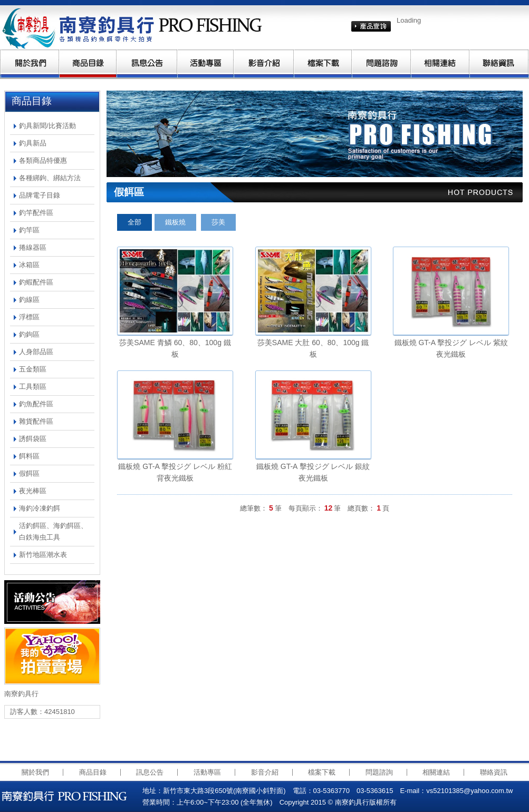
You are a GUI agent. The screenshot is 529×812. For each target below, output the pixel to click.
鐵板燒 (175, 222)
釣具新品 (33, 143)
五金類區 (33, 369)
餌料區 (29, 456)
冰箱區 (29, 265)
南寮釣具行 (136, 27)
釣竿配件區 (36, 213)
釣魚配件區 (36, 404)
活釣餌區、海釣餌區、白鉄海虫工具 (53, 531)
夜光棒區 (33, 491)
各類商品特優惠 (43, 160)
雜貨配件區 (36, 421)
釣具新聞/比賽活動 (47, 126)
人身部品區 (36, 352)
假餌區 (29, 473)
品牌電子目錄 (40, 195)
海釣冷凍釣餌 (40, 508)
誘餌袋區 (33, 439)
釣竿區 (29, 230)
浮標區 (29, 317)
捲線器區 (33, 247)
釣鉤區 (29, 334)
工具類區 (33, 387)
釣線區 (29, 300)
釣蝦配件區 (36, 282)
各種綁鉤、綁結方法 (50, 178)
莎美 (218, 222)
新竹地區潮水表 (43, 555)
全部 (134, 222)
